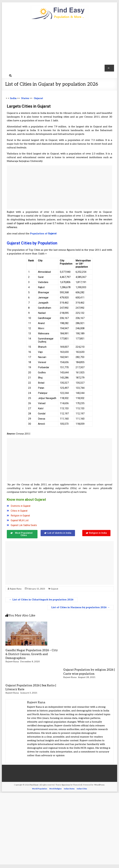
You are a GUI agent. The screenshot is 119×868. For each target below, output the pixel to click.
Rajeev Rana (16, 589)
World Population (40, 789)
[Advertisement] (59, 48)
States (25, 98)
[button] (22, 534)
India (13, 98)
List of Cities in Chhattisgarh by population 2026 (41, 600)
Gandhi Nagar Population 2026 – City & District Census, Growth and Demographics (32, 654)
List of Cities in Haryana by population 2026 (80, 607)
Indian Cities (82, 789)
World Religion (55, 789)
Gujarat (54, 589)
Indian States (69, 789)
